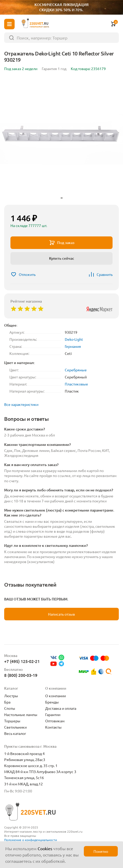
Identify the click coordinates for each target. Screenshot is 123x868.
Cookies (45, 848)
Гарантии (53, 714)
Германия (73, 346)
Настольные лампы (21, 714)
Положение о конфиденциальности (31, 840)
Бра (7, 702)
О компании (55, 696)
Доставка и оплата (61, 708)
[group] (61, 139)
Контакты (53, 727)
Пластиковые (76, 384)
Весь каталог (15, 733)
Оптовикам (55, 721)
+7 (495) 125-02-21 (22, 661)
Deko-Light (74, 339)
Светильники (15, 727)
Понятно (101, 851)
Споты (10, 708)
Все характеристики (21, 404)
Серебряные (76, 370)
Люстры (11, 696)
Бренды (52, 702)
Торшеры (12, 721)
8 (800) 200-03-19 (21, 675)
